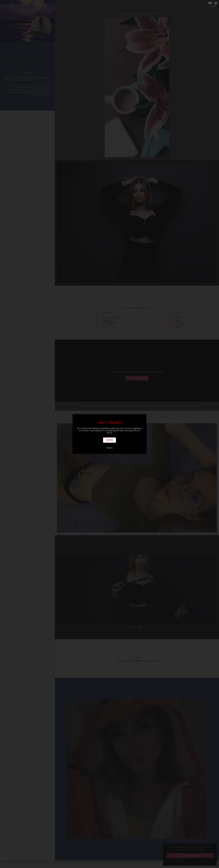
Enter (110, 440)
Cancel (109, 448)
